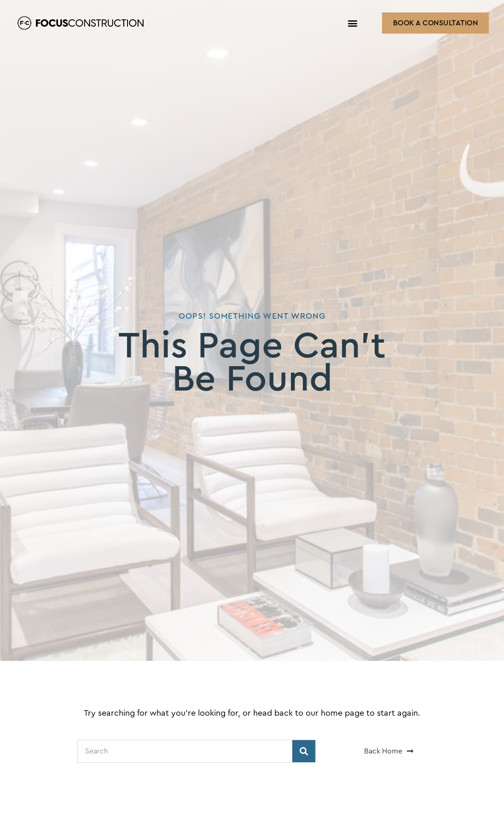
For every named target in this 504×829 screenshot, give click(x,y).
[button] (353, 23)
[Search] (304, 751)
